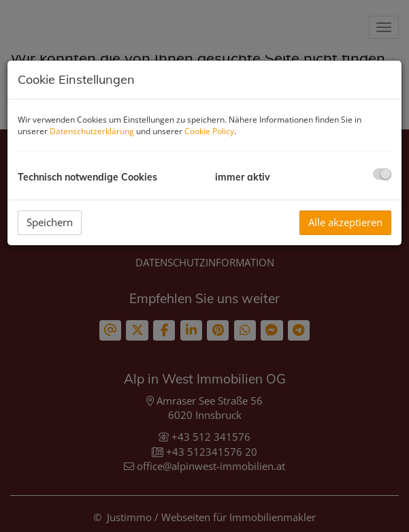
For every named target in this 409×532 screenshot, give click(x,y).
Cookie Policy (209, 131)
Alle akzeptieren (345, 222)
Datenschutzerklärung (92, 131)
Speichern (50, 222)
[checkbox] (382, 174)
